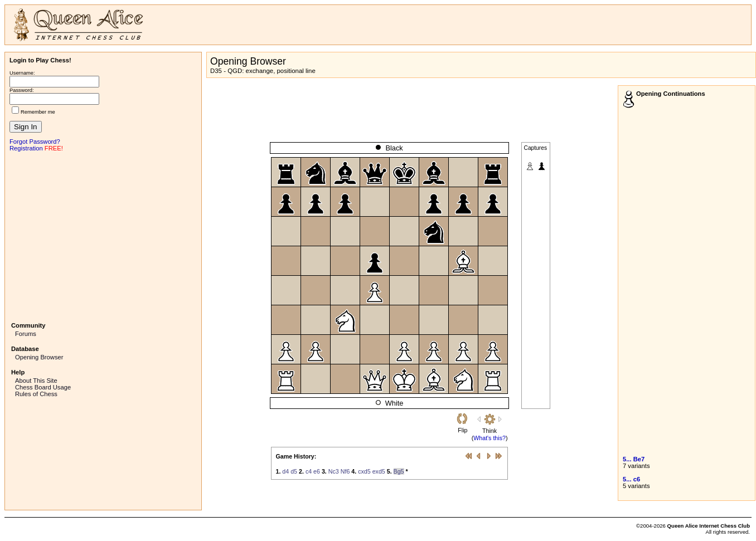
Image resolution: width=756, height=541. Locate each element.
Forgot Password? (35, 142)
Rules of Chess (36, 394)
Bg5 (399, 471)
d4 (285, 471)
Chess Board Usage (43, 387)
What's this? (490, 438)
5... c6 (631, 479)
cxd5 (364, 471)
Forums (26, 334)
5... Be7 (634, 459)
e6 (317, 471)
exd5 (379, 471)
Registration (26, 148)
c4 (309, 471)
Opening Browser (39, 357)
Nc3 (334, 471)
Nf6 (345, 471)
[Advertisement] (103, 236)
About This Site (36, 381)
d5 (294, 471)
